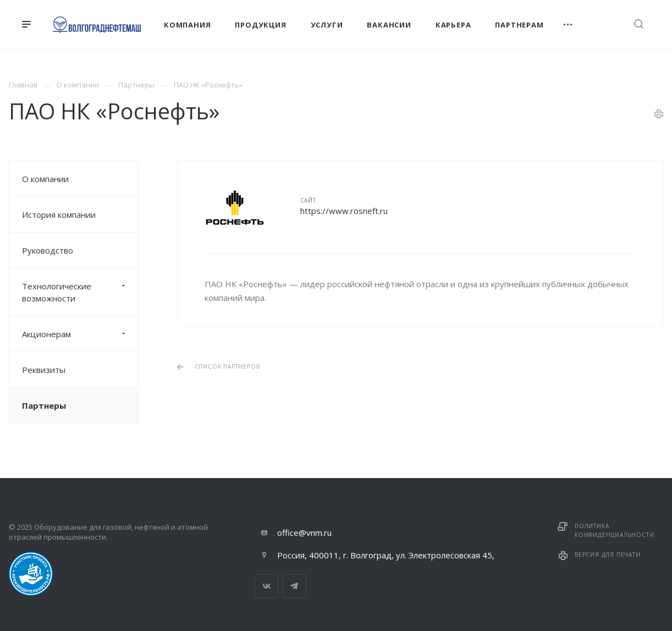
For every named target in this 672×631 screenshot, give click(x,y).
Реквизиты (44, 370)
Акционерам (80, 334)
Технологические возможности (80, 292)
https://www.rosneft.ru (344, 211)
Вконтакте (266, 586)
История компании (59, 215)
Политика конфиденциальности (614, 530)
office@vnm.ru (304, 533)
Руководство (48, 250)
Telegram (294, 586)
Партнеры (44, 405)
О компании (45, 179)
